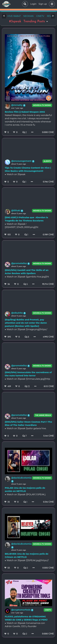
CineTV (48, 610)
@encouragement (22, 161)
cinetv (40, 16)
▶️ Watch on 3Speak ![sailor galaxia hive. (26, 428)
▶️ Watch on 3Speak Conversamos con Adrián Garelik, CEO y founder (25, 625)
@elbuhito (17, 313)
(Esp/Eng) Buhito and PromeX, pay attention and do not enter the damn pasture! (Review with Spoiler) (26, 323)
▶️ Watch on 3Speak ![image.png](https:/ (26, 329)
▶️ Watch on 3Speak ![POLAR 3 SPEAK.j (25, 494)
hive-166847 (14, 16)
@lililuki (16, 211)
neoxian (28, 16)
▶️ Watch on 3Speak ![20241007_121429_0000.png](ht (22, 226)
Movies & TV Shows (42, 105)
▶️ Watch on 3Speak (15, 174)
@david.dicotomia (21, 478)
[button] (51, 4)
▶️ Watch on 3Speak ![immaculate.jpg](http (27, 379)
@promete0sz (19, 263)
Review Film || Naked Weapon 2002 (25, 112)
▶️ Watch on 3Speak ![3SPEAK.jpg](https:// (27, 560)
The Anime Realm (43, 415)
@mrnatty (17, 105)
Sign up (43, 4)
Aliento (47, 161)
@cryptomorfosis (21, 610)
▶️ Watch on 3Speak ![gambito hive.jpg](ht (27, 277)
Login (33, 4)
